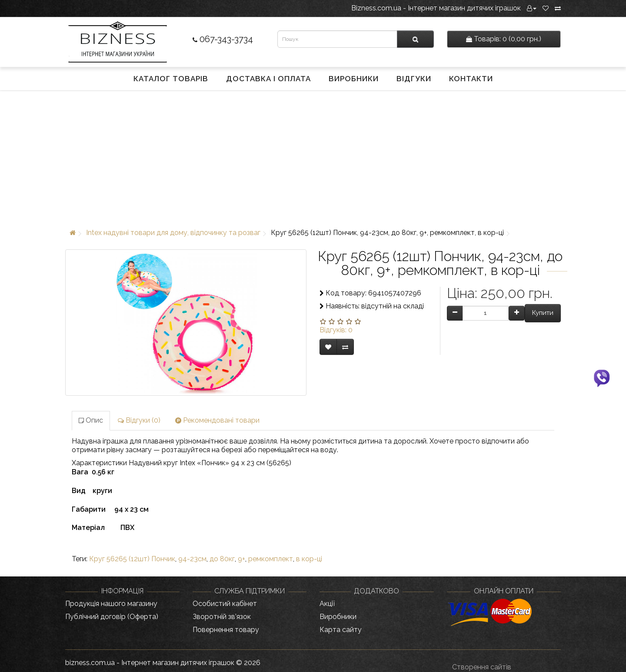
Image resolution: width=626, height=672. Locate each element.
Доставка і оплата (268, 79)
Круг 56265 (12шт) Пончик (132, 559)
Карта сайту (341, 630)
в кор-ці (309, 559)
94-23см (192, 559)
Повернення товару (226, 630)
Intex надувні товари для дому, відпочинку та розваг (173, 233)
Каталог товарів (171, 79)
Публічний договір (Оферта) (112, 617)
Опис (91, 420)
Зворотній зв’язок (222, 617)
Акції (327, 604)
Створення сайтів (482, 667)
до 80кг (222, 559)
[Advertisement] (313, 158)
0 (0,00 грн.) (504, 39)
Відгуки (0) (139, 420)
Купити (543, 313)
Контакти (471, 79)
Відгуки (414, 79)
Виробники (354, 79)
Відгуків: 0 (336, 330)
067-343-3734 (223, 39)
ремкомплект (271, 559)
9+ (241, 559)
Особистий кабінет (225, 604)
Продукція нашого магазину (111, 604)
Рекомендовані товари (217, 420)
